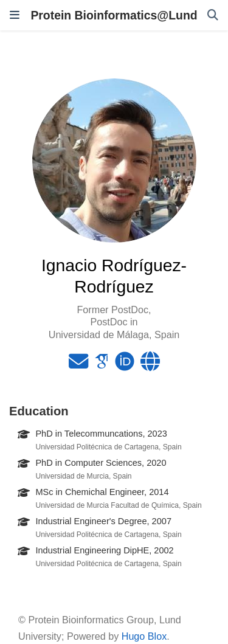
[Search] (213, 16)
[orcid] (125, 365)
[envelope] (78, 365)
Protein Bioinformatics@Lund (114, 15)
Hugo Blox (144, 636)
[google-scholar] (102, 365)
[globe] (150, 365)
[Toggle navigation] (15, 15)
